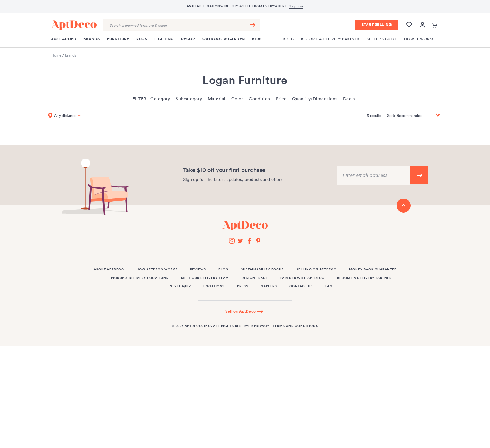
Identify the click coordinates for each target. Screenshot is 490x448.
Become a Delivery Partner (330, 39)
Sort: (391, 116)
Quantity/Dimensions (315, 99)
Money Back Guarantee (373, 269)
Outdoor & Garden (224, 39)
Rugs (142, 39)
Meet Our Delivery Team (205, 278)
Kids (257, 39)
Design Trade (255, 278)
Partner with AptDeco (302, 278)
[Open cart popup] (435, 25)
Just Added (64, 39)
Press (243, 286)
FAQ (329, 286)
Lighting (164, 39)
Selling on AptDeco (316, 269)
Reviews (198, 269)
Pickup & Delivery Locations (140, 278)
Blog (288, 39)
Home (56, 55)
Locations (214, 286)
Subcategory (189, 99)
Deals (349, 99)
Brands (92, 39)
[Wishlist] (409, 28)
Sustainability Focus (262, 269)
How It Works (419, 39)
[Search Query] (182, 25)
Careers (269, 286)
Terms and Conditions (295, 326)
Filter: (140, 99)
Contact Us (301, 286)
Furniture (118, 39)
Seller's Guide (382, 39)
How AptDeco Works (157, 269)
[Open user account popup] (422, 25)
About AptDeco (109, 269)
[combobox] (182, 25)
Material (217, 99)
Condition (260, 99)
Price (281, 99)
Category (160, 99)
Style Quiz (180, 286)
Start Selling (377, 25)
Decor (188, 39)
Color (237, 99)
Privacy (262, 326)
